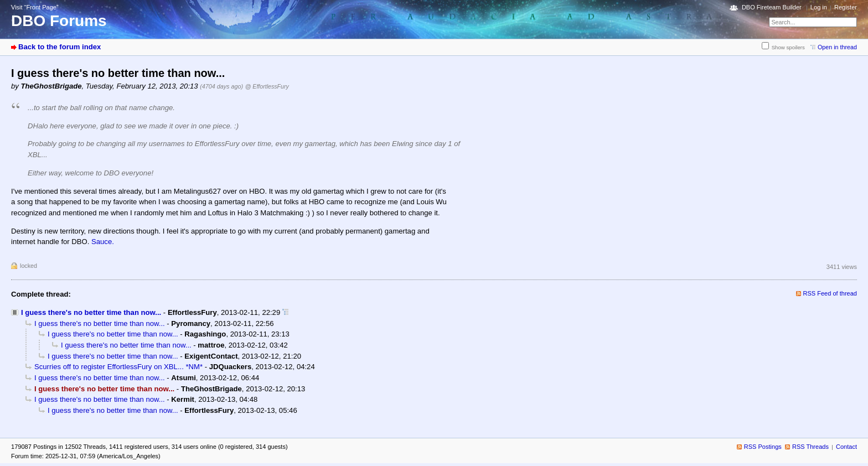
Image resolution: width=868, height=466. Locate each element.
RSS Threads (810, 447)
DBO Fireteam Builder (772, 7)
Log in (819, 7)
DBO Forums (59, 21)
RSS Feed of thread (830, 293)
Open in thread (837, 47)
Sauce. (103, 242)
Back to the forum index (60, 47)
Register (846, 7)
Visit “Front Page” (35, 7)
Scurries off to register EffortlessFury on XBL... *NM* (118, 367)
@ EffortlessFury (267, 86)
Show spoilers (788, 47)
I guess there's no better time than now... (91, 312)
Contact (846, 447)
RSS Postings (763, 447)
